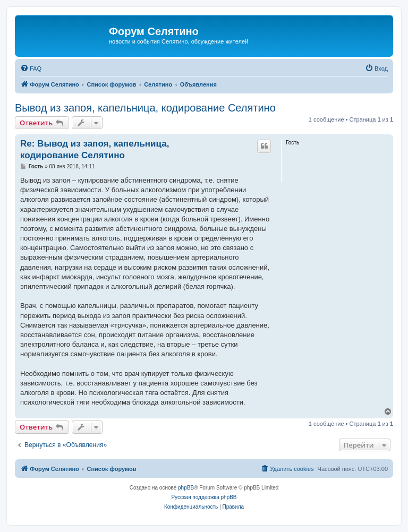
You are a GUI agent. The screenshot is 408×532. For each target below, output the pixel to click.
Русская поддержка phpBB (204, 497)
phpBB (186, 488)
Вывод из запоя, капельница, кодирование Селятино (145, 108)
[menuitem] (31, 68)
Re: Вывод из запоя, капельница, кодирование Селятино (95, 149)
